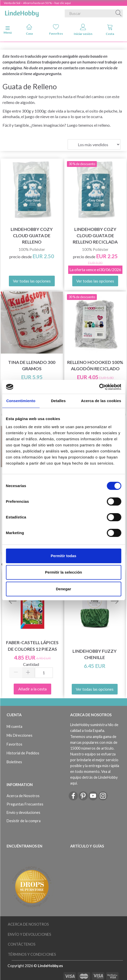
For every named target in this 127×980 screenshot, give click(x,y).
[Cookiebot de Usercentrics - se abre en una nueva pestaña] (99, 387)
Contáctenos (22, 944)
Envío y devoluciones (23, 812)
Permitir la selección (64, 572)
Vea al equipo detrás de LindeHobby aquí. (94, 777)
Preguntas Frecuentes (25, 804)
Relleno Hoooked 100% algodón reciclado (95, 365)
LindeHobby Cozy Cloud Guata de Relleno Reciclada (95, 236)
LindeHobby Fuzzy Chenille (95, 654)
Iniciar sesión (83, 30)
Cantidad (31, 664)
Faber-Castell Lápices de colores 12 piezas (32, 646)
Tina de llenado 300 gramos (32, 365)
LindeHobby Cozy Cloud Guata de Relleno (32, 236)
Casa (29, 29)
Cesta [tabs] (110, 30)
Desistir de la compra (24, 821)
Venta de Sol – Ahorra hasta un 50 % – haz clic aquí (37, 3)
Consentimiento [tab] (21, 401)
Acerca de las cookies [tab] (101, 401)
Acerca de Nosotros (23, 796)
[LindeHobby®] (22, 12)
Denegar (63, 589)
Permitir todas (63, 556)
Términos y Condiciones (32, 954)
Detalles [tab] (58, 401)
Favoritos (56, 29)
